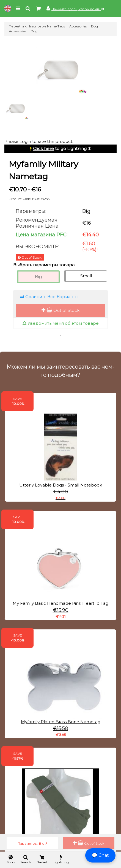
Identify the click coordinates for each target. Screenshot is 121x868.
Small (86, 276)
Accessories (78, 26)
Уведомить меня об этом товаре (61, 323)
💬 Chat (100, 855)
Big (38, 277)
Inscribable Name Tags (47, 26)
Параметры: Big (32, 843)
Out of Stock (61, 310)
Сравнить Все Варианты (49, 297)
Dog (34, 31)
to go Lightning (60, 149)
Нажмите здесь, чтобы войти (78, 9)
